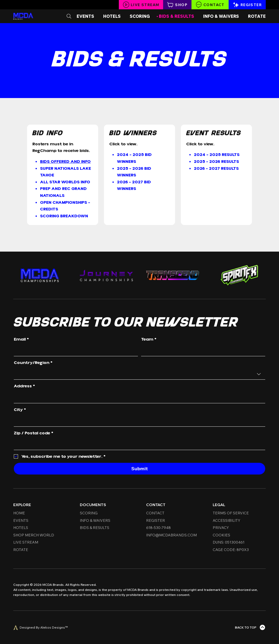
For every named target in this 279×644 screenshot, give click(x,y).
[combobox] (139, 374)
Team (149, 340)
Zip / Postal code (34, 433)
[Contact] (210, 5)
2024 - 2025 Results (217, 155)
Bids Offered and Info (65, 162)
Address (24, 386)
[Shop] (177, 5)
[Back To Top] (250, 627)
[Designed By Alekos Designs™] (40, 628)
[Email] (74, 351)
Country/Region (33, 363)
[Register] (247, 5)
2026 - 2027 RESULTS (216, 168)
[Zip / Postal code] (138, 444)
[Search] (69, 16)
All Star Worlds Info (65, 182)
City (20, 410)
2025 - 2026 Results (216, 162)
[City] (138, 421)
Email (21, 340)
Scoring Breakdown (64, 216)
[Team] (202, 351)
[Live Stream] (141, 5)
